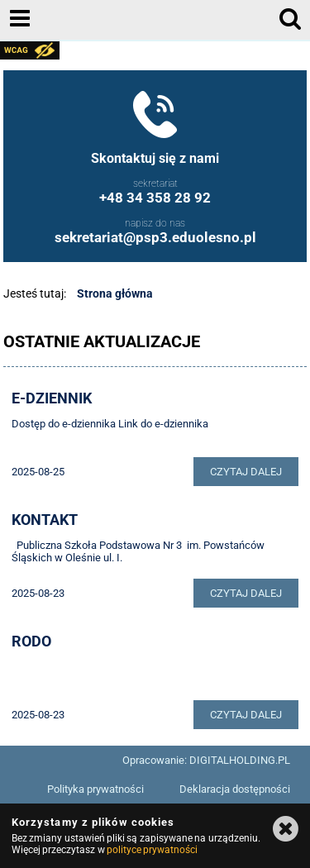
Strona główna (115, 293)
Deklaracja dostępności (235, 789)
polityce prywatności (152, 850)
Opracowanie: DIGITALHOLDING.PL (206, 760)
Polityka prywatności (95, 789)
